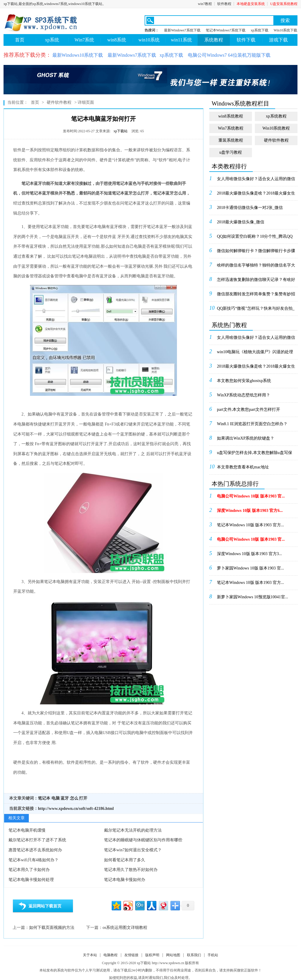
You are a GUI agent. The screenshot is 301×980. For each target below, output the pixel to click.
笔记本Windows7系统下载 (226, 30)
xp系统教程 (276, 116)
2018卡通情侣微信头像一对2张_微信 (250, 208)
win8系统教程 (231, 116)
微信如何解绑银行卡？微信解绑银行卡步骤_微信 (256, 253)
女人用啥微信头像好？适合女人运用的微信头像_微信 (256, 181)
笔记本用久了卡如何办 (29, 870)
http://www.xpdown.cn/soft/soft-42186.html (76, 809)
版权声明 (152, 955)
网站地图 (173, 955)
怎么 (74, 798)
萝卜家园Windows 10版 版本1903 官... (250, 568)
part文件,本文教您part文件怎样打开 (249, 409)
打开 (83, 798)
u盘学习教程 (231, 152)
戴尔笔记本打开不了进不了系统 (37, 840)
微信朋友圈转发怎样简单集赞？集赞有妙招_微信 (256, 296)
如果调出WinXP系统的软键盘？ (246, 438)
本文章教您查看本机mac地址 (243, 467)
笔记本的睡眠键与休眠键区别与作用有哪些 (143, 840)
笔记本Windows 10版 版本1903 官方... (250, 525)
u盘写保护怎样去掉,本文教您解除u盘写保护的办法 (255, 455)
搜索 (285, 20)
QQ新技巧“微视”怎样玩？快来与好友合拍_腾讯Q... (256, 310)
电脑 (56, 798)
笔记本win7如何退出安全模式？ (133, 850)
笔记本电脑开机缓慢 (27, 830)
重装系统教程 (231, 140)
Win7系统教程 (231, 128)
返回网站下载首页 (45, 906)
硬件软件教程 (59, 102)
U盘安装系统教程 (284, 4)
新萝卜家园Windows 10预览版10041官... (252, 597)
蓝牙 (65, 798)
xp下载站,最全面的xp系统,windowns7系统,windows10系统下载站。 (55, 4)
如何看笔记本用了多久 (125, 860)
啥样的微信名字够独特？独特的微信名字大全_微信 (256, 267)
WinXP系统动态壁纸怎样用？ (244, 395)
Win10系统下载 (285, 30)
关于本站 (90, 955)
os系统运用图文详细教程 (125, 928)
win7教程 (205, 4)
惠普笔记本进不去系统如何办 (35, 850)
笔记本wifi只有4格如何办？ (34, 860)
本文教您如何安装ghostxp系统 (244, 381)
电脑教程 (111, 955)
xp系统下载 (260, 30)
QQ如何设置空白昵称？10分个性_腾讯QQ (255, 236)
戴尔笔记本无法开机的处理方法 (133, 830)
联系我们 (194, 955)
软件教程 (224, 4)
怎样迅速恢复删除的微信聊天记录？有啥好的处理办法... (256, 282)
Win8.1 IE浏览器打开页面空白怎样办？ (252, 424)
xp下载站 (121, 131)
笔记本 (44, 798)
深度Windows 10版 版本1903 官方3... (249, 554)
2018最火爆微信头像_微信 (241, 222)
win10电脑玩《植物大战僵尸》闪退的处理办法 (255, 354)
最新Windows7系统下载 (182, 30)
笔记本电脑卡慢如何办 (125, 880)
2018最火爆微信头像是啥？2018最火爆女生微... (256, 195)
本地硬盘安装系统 (251, 4)
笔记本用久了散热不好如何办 (131, 870)
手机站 (213, 955)
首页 (20, 40)
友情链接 (131, 955)
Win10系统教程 (276, 128)
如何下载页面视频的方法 (52, 928)
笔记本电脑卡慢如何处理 (31, 880)
